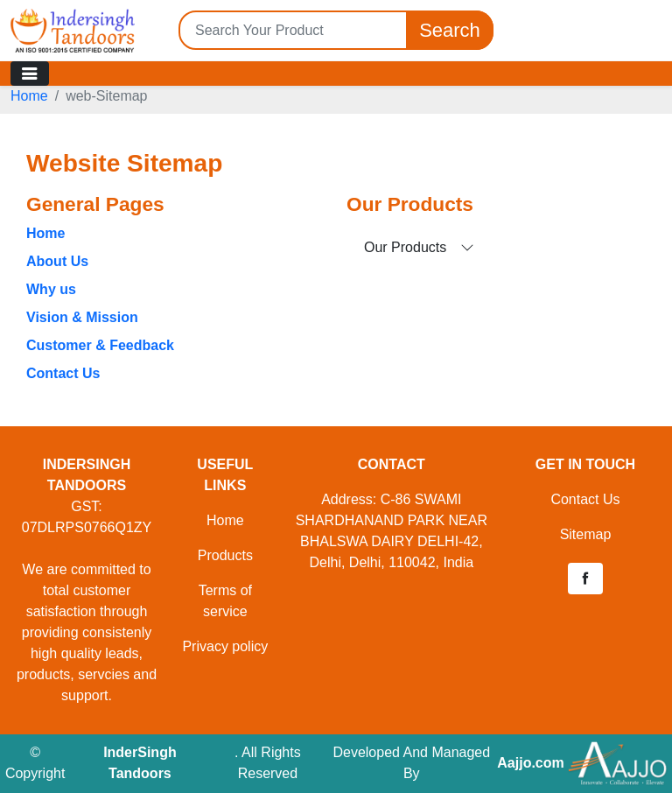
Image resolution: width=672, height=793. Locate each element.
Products (225, 555)
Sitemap (586, 534)
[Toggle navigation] (30, 74)
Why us (51, 289)
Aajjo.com (530, 763)
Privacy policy (225, 646)
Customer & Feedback (100, 345)
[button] (585, 579)
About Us (57, 261)
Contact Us (63, 373)
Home (29, 96)
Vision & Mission (82, 317)
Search (450, 30)
